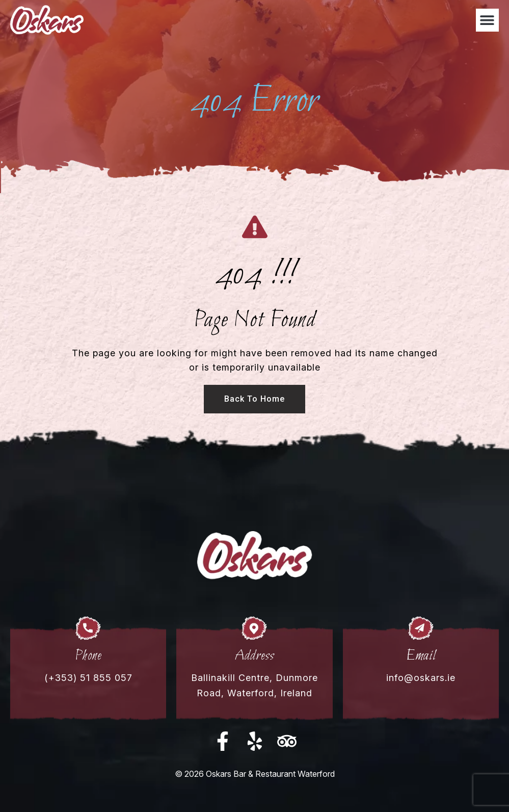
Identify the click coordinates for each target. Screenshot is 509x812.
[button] (487, 20)
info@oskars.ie (421, 678)
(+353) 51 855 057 (88, 678)
